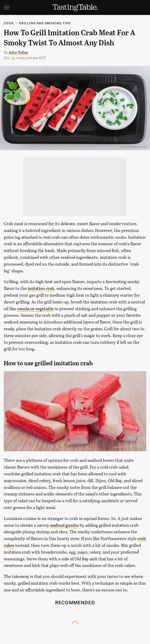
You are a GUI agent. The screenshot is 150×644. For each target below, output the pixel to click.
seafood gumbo (64, 525)
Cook (9, 23)
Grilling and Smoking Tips (45, 23)
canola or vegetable (35, 309)
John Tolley (18, 52)
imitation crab (41, 288)
